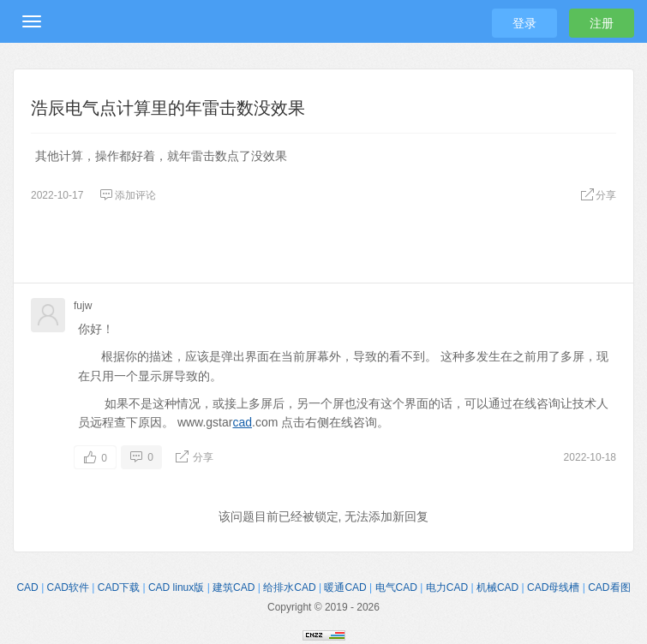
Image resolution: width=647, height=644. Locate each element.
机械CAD (497, 587)
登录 (524, 23)
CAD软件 (68, 587)
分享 (598, 195)
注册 (602, 23)
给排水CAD (289, 587)
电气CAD (396, 587)
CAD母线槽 (553, 587)
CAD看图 (609, 587)
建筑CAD (234, 587)
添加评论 (128, 195)
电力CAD (447, 587)
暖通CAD (345, 587)
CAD (27, 587)
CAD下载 (119, 587)
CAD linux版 (176, 587)
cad (242, 422)
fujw (83, 306)
